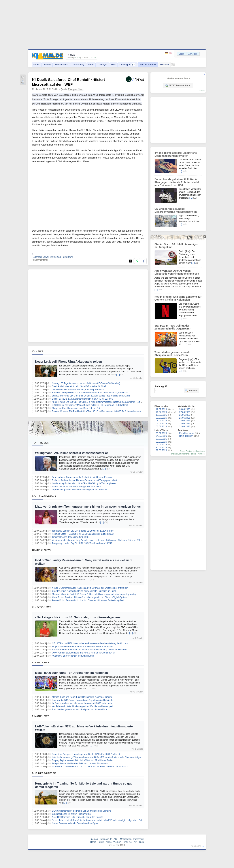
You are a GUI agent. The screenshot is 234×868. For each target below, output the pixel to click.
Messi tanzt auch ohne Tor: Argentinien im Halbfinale (72, 673)
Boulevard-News (44, 496)
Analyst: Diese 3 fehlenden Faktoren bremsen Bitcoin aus (80, 763)
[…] (118, 375)
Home (93, 842)
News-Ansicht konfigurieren (192, 451)
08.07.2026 (161, 421)
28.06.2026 (185, 409)
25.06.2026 (185, 418)
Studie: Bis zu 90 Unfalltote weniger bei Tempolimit (77, 487)
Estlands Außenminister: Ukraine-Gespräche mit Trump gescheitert (84, 480)
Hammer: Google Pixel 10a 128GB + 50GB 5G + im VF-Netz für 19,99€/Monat (90, 393)
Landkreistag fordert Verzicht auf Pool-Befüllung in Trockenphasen (84, 483)
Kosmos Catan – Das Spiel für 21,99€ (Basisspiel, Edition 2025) (83, 534)
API (136, 842)
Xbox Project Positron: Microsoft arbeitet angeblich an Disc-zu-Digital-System (89, 597)
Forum (47, 65)
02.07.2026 (161, 442)
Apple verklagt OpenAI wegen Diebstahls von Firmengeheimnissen (177, 272)
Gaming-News (42, 550)
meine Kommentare (180, 454)
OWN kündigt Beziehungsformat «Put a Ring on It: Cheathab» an (84, 653)
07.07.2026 (161, 424)
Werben (164, 65)
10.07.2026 (161, 415)
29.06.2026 (161, 450)
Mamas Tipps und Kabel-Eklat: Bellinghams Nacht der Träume (82, 697)
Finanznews (41, 716)
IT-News (38, 351)
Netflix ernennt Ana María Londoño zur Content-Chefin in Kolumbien (178, 298)
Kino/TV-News (42, 607)
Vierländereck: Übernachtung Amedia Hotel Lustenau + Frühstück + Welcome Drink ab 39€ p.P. (98, 540)
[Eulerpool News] (40, 257)
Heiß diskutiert (186, 436)
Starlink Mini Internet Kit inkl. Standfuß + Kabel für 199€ (79, 386)
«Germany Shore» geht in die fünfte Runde (73, 656)
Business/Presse (44, 773)
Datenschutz (106, 839)
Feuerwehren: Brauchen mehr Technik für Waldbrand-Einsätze (82, 477)
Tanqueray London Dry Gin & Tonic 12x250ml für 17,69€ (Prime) (83, 531)
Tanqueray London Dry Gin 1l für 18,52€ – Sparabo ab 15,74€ (82, 543)
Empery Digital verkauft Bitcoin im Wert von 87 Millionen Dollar (82, 760)
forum (202, 91)
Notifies (201, 454)
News (37, 65)
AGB (116, 839)
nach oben (196, 846)
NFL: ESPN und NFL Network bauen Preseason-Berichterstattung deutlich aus (90, 643)
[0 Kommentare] (40, 260)
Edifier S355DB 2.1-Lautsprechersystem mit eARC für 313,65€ (82, 399)
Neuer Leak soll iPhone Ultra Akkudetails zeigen (68, 362)
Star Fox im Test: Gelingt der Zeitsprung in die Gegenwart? (173, 327)
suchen (191, 390)
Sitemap (94, 839)
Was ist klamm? (148, 65)
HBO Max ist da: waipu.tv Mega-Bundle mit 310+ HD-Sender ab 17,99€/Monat (90, 405)
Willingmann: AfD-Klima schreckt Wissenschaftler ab (72, 453)
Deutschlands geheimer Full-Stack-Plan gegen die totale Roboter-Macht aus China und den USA (177, 182)
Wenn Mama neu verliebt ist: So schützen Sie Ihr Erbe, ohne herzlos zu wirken (90, 767)
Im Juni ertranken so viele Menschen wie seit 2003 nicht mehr (82, 703)
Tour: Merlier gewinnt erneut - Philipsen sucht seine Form (80, 709)
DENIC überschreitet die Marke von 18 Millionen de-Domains (82, 811)
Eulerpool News (76, 89)
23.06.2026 (185, 424)
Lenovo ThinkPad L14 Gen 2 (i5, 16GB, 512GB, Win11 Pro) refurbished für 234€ (91, 396)
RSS (142, 842)
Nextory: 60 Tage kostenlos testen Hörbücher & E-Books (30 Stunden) (86, 383)
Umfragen (128, 65)
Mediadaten (126, 839)
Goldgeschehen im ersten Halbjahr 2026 (72, 814)
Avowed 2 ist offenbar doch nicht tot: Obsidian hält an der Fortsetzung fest (88, 600)
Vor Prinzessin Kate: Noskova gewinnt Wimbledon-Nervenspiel (82, 706)
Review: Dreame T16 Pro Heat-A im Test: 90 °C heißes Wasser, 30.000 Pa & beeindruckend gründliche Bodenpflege (108, 411)
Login (181, 54)
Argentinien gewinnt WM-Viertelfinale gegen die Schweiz (79, 490)
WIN (113, 65)
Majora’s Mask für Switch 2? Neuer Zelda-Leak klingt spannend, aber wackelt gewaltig (94, 594)
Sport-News (41, 662)
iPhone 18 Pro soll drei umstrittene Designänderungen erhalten (176, 154)
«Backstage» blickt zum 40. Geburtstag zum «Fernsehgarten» (78, 617)
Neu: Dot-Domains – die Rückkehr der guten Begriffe (78, 817)
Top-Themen (41, 443)
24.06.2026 (185, 421)
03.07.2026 (161, 439)
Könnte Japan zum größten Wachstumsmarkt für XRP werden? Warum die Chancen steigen (97, 757)
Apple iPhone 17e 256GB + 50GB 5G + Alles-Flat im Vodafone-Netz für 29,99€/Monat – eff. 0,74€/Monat (103, 402)
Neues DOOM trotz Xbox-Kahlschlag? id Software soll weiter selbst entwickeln (90, 588)
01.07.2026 (161, 445)
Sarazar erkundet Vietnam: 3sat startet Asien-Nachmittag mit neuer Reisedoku (90, 650)
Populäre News (187, 433)
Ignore (193, 454)
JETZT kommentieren (178, 85)
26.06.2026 (185, 415)
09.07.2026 (161, 418)
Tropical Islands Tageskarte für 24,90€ (70, 537)
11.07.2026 (161, 412)
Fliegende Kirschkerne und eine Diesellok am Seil (76, 408)
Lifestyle (102, 65)
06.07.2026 (161, 426)
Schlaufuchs (61, 65)
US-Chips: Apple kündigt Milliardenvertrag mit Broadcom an (176, 210)
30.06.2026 (161, 448)
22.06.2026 (185, 426)
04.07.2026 (161, 436)
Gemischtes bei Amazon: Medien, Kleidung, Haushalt (78, 390)
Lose (91, 65)
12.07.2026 (161, 409)
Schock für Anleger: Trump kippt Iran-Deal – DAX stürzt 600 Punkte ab (86, 754)
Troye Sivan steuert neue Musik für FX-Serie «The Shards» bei (82, 647)
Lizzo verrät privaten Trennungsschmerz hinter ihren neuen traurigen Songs (88, 507)
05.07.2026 (161, 433)
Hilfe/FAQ (128, 842)
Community (78, 65)
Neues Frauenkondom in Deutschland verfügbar (75, 823)
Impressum (139, 839)
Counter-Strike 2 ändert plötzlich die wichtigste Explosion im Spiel (84, 591)
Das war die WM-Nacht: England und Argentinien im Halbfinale (82, 700)
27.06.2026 (185, 412)
